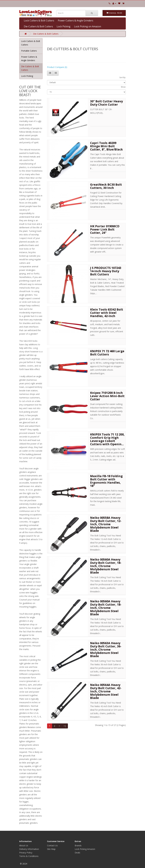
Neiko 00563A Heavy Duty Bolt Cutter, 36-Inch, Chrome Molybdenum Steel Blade (106, 650)
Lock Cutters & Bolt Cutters (39, 21)
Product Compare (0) (57, 67)
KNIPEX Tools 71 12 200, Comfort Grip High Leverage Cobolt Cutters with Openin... (107, 439)
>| (65, 726)
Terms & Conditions (29, 856)
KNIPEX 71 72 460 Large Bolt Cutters (107, 353)
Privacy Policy (26, 853)
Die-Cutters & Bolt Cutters (38, 26)
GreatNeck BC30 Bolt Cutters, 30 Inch (106, 186)
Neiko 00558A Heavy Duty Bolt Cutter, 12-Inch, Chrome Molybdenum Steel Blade (106, 524)
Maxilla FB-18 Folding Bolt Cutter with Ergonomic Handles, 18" (106, 481)
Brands (78, 845)
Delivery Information (29, 849)
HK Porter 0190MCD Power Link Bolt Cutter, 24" (105, 229)
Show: (123, 87)
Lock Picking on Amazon (88, 26)
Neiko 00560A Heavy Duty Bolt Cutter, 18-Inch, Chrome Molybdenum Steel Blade (106, 566)
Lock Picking (64, 26)
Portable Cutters (29, 51)
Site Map (51, 849)
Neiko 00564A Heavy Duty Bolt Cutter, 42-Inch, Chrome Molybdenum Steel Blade (106, 691)
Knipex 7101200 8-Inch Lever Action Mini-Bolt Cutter (107, 396)
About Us (24, 845)
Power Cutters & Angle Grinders (76, 21)
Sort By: (123, 77)
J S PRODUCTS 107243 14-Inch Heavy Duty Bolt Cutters (106, 271)
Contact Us (52, 845)
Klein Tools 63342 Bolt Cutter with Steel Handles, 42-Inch (107, 313)
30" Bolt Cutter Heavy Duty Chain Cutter (106, 103)
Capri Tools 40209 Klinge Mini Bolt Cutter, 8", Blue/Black (106, 146)
